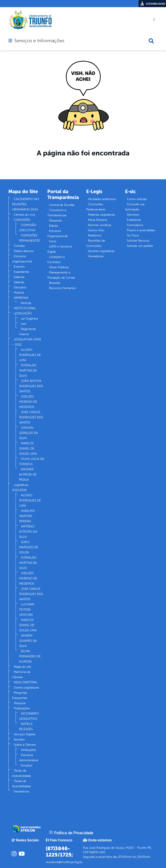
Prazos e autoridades (141, 230)
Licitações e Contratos (56, 259)
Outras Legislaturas (26, 688)
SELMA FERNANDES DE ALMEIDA (30, 656)
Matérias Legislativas (101, 215)
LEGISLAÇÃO (23, 313)
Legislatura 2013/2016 (20, 487)
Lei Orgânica (29, 319)
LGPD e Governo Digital (60, 249)
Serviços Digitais (25, 734)
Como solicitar (137, 199)
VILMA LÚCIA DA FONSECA (32, 461)
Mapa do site (22, 667)
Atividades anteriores (102, 199)
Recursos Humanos (62, 288)
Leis (24, 324)
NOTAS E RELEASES (26, 727)
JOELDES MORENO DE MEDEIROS (28, 402)
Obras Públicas (59, 267)
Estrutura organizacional (22, 259)
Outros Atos (96, 230)
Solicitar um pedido (140, 246)
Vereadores (22, 791)
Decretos (133, 215)
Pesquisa (20, 703)
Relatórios (95, 235)
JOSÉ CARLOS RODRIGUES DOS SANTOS (31, 417)
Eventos (19, 267)
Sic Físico (133, 235)
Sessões (19, 739)
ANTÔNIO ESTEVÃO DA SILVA (28, 532)
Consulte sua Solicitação (135, 207)
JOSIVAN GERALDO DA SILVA (29, 433)
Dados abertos (24, 251)
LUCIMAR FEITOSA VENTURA (27, 610)
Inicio (53, 241)
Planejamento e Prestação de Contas (61, 275)
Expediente (21, 272)
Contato (19, 246)
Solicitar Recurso (138, 241)
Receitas (55, 283)
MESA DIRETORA (25, 682)
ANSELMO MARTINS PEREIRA (27, 516)
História (19, 293)
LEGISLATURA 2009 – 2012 (26, 342)
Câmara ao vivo (25, 215)
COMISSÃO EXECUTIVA (28, 228)
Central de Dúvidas (62, 205)
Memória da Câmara (21, 675)
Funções (26, 765)
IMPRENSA (21, 298)
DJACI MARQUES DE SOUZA (29, 547)
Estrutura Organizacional (57, 234)
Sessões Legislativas (101, 251)
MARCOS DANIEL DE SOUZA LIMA (28, 449)
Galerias (19, 277)
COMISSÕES (22, 220)
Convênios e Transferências (57, 213)
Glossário (20, 287)
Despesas (55, 221)
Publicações (22, 708)
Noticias (26, 303)
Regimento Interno (27, 332)
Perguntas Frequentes (20, 695)
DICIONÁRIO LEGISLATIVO (29, 716)
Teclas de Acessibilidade (22, 773)
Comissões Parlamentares (96, 207)
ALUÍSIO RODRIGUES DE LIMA (30, 355)
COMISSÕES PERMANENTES (30, 238)
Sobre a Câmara (25, 745)
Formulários (135, 225)
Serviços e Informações (39, 41)
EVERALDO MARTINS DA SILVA (28, 371)
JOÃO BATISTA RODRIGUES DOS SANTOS (31, 386)
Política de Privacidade (71, 833)
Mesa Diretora (97, 220)
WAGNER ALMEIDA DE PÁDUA (28, 474)
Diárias (53, 226)
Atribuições (29, 750)
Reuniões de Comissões (96, 243)
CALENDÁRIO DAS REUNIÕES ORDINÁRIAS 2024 (26, 204)
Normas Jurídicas (100, 225)
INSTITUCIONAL (25, 308)
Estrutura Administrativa (29, 758)
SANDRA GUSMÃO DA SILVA (28, 641)
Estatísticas (134, 220)
